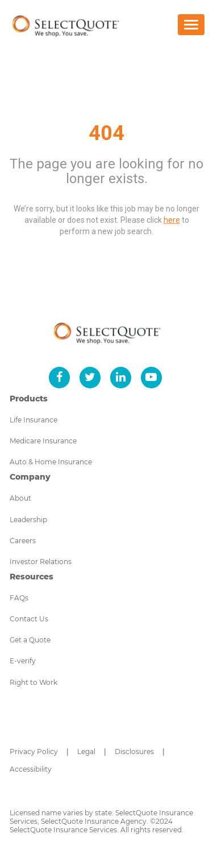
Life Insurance (34, 420)
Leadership (28, 520)
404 (106, 133)
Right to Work (34, 682)
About (20, 498)
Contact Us (29, 619)
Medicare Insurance (43, 441)
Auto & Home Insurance (51, 462)
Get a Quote (30, 640)
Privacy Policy (34, 751)
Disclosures (134, 751)
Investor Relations (41, 562)
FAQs (19, 598)
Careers (23, 541)
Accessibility (31, 769)
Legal (86, 751)
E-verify (23, 661)
